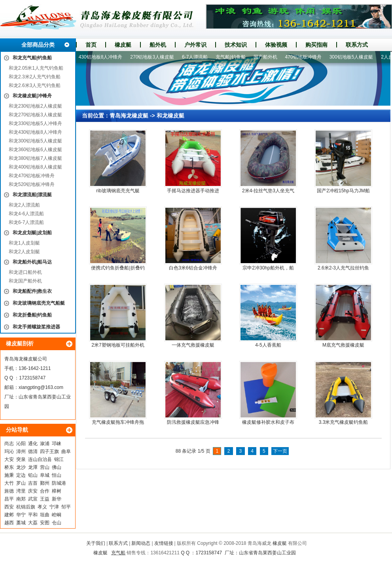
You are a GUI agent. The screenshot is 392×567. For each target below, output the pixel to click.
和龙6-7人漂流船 (26, 222)
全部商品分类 (38, 45)
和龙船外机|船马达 (32, 262)
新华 (57, 499)
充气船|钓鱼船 (233, 57)
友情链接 (164, 543)
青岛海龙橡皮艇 (129, 116)
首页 (91, 45)
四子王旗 (49, 451)
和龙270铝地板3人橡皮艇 (35, 115)
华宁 (21, 515)
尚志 (9, 444)
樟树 (57, 491)
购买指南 (316, 45)
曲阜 (66, 451)
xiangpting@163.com (41, 387)
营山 (45, 467)
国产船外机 (268, 57)
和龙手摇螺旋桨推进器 (36, 327)
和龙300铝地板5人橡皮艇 (35, 141)
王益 (45, 499)
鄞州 (45, 483)
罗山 (21, 483)
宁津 (54, 507)
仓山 (57, 523)
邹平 (66, 507)
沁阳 (21, 444)
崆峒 (57, 515)
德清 (33, 451)
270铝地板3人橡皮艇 (155, 57)
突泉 (21, 459)
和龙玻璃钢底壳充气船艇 (39, 303)
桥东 (9, 467)
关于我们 (96, 543)
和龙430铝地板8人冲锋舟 (35, 132)
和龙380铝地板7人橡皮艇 (35, 158)
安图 (45, 523)
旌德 (9, 491)
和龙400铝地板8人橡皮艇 (35, 167)
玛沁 (9, 451)
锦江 (59, 459)
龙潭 (33, 467)
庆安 (33, 491)
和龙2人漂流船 (24, 205)
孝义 (42, 507)
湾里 (21, 491)
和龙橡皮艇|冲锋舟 (32, 96)
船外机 (158, 45)
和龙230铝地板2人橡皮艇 (35, 106)
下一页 (280, 451)
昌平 (9, 499)
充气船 (118, 553)
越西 (9, 523)
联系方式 (357, 45)
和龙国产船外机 (25, 281)
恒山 (57, 475)
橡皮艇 (123, 45)
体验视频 (276, 45)
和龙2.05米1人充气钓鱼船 (36, 68)
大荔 (33, 523)
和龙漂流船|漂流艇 (32, 195)
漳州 (21, 451)
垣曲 (45, 515)
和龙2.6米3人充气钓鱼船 (35, 85)
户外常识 (195, 45)
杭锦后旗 (26, 507)
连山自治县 (40, 459)
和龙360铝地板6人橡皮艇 (35, 150)
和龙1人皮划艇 (24, 243)
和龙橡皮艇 (170, 116)
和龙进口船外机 (25, 272)
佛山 (57, 467)
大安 (9, 459)
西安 (9, 507)
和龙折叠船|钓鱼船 (32, 315)
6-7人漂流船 (198, 57)
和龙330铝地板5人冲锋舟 (35, 123)
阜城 (45, 475)
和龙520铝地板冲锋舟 (32, 184)
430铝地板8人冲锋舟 (103, 57)
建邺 (9, 515)
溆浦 (45, 444)
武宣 (33, 499)
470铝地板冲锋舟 (306, 57)
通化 (33, 444)
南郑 (21, 499)
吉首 (33, 483)
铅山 (33, 475)
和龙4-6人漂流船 (26, 214)
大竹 (9, 483)
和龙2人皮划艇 (24, 252)
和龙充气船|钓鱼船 (32, 58)
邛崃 (57, 444)
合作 (45, 491)
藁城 (21, 523)
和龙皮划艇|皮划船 (32, 233)
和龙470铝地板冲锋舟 (32, 176)
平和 (33, 515)
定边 (21, 475)
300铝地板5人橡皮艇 (354, 57)
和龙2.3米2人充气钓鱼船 (35, 77)
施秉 (9, 475)
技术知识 (236, 45)
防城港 (59, 483)
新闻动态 (141, 543)
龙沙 (21, 467)
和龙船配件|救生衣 (32, 291)
